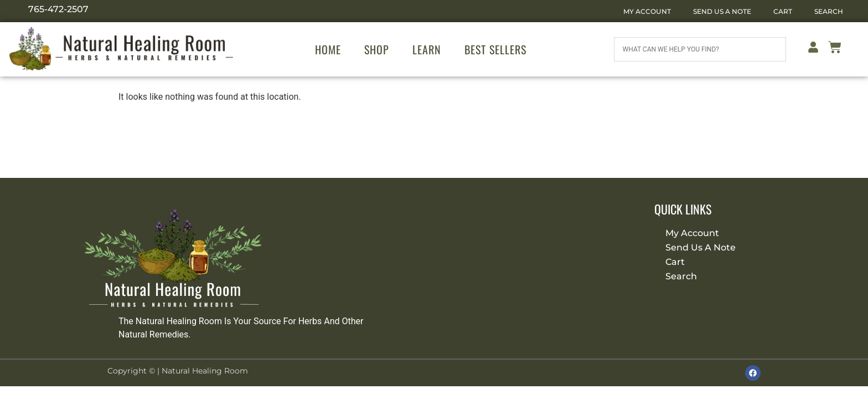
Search (829, 11)
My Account (647, 11)
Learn (427, 49)
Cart (783, 11)
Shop (377, 49)
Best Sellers (495, 49)
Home (328, 49)
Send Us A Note (722, 11)
